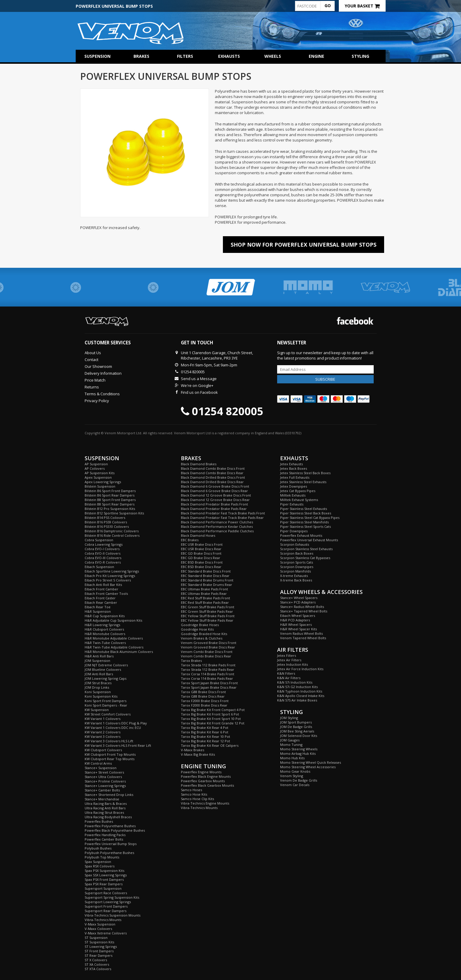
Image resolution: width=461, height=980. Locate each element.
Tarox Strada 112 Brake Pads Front (208, 665)
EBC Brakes (190, 540)
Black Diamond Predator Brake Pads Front (214, 504)
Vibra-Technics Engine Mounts (205, 803)
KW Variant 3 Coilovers (103, 736)
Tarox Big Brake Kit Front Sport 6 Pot (210, 714)
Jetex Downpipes (294, 486)
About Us (93, 353)
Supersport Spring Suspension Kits (112, 897)
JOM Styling (289, 718)
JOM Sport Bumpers (296, 722)
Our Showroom (98, 366)
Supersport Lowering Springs (108, 902)
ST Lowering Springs (101, 946)
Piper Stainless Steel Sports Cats (305, 526)
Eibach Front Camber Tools (106, 594)
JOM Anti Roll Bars (99, 674)
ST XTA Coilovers (98, 969)
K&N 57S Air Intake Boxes (297, 700)
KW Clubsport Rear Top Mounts (110, 759)
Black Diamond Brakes (199, 464)
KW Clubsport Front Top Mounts (110, 754)
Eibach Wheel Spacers (298, 616)
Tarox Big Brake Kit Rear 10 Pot (205, 736)
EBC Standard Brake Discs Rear (205, 576)
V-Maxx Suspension (100, 924)
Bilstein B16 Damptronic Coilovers (112, 531)
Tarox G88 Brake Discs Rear (203, 696)
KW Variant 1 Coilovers (103, 719)
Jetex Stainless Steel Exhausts (303, 482)
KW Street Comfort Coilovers (108, 714)
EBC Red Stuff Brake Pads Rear (205, 602)
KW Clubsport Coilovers (103, 750)
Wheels (273, 56)
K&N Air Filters (289, 678)
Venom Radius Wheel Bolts (301, 633)
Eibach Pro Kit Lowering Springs (110, 576)
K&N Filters (286, 673)
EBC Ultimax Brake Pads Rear (204, 594)
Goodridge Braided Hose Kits (204, 634)
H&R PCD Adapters (295, 620)
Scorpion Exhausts (295, 544)
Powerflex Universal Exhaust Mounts (309, 540)
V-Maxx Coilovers (98, 929)
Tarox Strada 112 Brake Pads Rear (208, 669)
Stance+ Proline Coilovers (105, 781)
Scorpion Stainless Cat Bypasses (305, 558)
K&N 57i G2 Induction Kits (297, 687)
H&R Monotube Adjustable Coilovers (114, 638)
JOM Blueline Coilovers (103, 669)
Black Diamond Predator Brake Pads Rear (214, 509)
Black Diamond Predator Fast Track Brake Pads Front (223, 513)
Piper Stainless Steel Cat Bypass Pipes (310, 518)
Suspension (97, 56)
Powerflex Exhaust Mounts (301, 535)
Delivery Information (103, 373)
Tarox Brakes (191, 661)
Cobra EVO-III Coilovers (103, 558)
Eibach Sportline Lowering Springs (112, 571)
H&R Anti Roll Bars (99, 656)
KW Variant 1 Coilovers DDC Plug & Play (116, 723)
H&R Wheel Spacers (296, 624)
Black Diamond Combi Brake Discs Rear (212, 473)
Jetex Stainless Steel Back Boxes (305, 473)
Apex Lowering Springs (103, 482)
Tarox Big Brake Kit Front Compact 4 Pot (213, 710)
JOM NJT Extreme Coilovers (106, 665)
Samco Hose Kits (194, 794)
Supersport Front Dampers (106, 906)
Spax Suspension (98, 862)
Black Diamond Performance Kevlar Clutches (217, 526)
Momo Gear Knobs (295, 771)
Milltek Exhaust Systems (299, 500)
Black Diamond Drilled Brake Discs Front (213, 477)
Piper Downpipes (294, 531)
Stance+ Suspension (101, 768)
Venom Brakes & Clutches (202, 638)
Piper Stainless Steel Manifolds (304, 522)
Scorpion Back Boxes (297, 553)
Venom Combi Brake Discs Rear (206, 656)
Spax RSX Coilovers (100, 866)
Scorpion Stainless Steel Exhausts (306, 549)
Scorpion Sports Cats (297, 562)
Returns (92, 387)
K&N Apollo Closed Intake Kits (301, 696)
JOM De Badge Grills (296, 727)
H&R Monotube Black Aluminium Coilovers (119, 652)
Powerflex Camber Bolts (104, 839)
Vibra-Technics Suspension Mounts (112, 915)
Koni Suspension (98, 692)
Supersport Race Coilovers (106, 893)
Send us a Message (199, 379)
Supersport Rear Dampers (105, 911)
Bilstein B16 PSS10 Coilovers (107, 526)
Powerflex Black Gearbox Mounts (207, 785)
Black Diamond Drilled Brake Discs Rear (212, 482)
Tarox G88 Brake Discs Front (203, 692)
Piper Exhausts (292, 504)
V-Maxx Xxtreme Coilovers (106, 933)
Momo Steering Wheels (299, 749)
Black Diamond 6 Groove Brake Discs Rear (214, 491)
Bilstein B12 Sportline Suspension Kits (114, 513)
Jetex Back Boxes (294, 468)
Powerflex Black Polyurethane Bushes (115, 830)
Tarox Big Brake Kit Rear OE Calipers (210, 745)
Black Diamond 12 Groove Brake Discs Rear (215, 500)
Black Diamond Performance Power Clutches (217, 522)
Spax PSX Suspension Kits (104, 871)
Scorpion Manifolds (295, 571)
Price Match (95, 380)
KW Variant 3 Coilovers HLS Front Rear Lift (118, 745)
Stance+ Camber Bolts (102, 790)
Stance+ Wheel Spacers (299, 598)
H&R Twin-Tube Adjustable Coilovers (114, 647)
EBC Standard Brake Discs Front (206, 571)
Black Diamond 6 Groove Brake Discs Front (215, 486)
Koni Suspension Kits (101, 696)
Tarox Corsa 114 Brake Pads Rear (207, 678)
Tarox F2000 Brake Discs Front (205, 701)
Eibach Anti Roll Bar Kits (103, 585)
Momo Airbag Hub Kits (298, 753)
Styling (360, 56)
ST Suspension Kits (99, 942)
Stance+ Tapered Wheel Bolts (304, 611)
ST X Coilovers (96, 960)
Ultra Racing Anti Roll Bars (105, 808)
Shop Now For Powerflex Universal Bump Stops (304, 245)
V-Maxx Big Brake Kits (198, 754)
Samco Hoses (191, 790)
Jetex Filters (287, 655)
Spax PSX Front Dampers (104, 879)
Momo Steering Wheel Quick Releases (311, 762)
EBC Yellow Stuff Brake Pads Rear (207, 620)
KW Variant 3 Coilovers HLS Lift (109, 741)
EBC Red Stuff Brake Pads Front (205, 598)
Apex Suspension (98, 477)
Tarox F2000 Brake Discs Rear (204, 705)
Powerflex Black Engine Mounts (206, 776)
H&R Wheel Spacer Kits (298, 629)
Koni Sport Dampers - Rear (106, 705)
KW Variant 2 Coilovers (103, 732)
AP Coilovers (95, 468)
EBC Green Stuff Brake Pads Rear (207, 611)
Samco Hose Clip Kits (197, 799)
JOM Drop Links (97, 687)
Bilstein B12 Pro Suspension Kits (110, 509)
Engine (316, 56)
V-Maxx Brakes (193, 750)
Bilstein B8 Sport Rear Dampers (110, 504)
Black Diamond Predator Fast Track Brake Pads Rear (222, 518)
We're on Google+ (197, 385)
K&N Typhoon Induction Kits (300, 691)
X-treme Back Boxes (296, 580)
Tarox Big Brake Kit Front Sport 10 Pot (211, 719)
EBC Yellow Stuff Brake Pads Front (208, 616)
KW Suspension (97, 710)
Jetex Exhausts (291, 464)
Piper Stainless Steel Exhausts (304, 509)
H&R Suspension (98, 611)
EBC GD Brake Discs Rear (201, 558)
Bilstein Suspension (100, 486)
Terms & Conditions (102, 394)
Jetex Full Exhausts (295, 477)
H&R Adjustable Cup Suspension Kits (113, 620)
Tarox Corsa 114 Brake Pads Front (208, 674)
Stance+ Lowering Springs (105, 786)
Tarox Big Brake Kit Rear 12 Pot (205, 741)
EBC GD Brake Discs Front (201, 553)
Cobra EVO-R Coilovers (103, 562)
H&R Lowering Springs (102, 625)
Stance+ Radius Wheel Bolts (302, 607)
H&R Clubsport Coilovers (104, 629)
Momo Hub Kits (292, 758)
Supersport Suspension (103, 888)
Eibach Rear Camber (101, 602)
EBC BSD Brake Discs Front (202, 562)
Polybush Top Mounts (102, 857)
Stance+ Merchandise (102, 799)
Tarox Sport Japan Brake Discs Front (209, 683)
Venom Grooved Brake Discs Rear (208, 647)
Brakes (141, 56)
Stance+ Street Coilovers (104, 772)
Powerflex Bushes (99, 821)
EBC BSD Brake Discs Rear (201, 567)
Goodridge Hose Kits (197, 629)
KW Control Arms (98, 763)
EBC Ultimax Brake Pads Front (204, 589)
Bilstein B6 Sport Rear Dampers (110, 495)
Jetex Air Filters (289, 660)
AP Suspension (96, 464)
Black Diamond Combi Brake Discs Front (213, 468)
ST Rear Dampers (98, 955)
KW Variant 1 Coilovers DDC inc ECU (113, 728)
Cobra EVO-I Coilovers (102, 549)
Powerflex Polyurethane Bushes (110, 826)
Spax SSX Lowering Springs (106, 875)
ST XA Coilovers (97, 964)
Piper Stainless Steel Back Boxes (306, 513)
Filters (185, 56)
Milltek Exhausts (293, 495)
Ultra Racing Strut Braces (104, 812)
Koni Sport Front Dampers (105, 701)
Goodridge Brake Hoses (200, 625)
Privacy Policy (97, 401)
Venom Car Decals (295, 785)
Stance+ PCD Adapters (298, 602)
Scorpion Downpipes (297, 567)
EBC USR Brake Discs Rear (201, 549)
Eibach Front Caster (100, 598)
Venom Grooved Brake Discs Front (209, 643)
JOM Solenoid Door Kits (299, 736)
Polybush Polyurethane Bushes (109, 853)
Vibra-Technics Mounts (103, 920)
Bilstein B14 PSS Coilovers (105, 518)
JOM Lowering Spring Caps (105, 678)
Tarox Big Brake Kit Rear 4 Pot (205, 728)
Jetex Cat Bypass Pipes (298, 491)
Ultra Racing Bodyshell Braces (108, 817)
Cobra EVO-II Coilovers (103, 553)
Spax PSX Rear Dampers (104, 884)
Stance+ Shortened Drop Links (109, 795)
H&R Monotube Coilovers (105, 634)
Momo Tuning (291, 745)
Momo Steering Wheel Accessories (308, 767)
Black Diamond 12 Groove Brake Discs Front (216, 495)
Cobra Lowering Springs (104, 544)
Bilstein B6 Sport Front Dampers (110, 491)
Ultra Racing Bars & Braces (106, 804)
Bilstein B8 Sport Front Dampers (110, 500)
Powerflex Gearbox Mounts (203, 781)
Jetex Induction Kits (292, 664)
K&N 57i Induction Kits (295, 682)
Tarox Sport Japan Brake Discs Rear (209, 687)
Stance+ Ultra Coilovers (103, 777)
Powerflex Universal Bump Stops (111, 844)
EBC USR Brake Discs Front (202, 544)
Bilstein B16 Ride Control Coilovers (112, 535)
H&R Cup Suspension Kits (105, 616)
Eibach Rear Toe (98, 607)
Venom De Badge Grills (299, 780)
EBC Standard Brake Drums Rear (207, 585)
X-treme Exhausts (294, 576)
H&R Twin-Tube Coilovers (105, 643)
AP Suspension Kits (100, 473)
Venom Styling (292, 776)
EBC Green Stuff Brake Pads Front (208, 607)
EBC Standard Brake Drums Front (207, 580)
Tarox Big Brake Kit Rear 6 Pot (205, 732)
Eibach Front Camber (101, 589)
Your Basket (362, 6)
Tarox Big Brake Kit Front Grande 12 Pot (213, 723)
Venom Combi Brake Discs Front (207, 652)
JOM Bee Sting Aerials (297, 731)
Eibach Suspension (99, 567)
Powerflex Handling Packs (105, 835)
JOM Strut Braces (98, 683)
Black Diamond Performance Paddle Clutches (217, 531)
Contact (91, 360)
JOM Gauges (290, 740)
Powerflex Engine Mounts (201, 772)
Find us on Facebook (199, 392)
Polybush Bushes (98, 848)
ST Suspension (96, 938)
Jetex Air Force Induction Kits (300, 669)
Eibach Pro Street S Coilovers (108, 580)
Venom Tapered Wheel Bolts (303, 638)
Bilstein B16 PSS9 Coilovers (106, 522)
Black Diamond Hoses (198, 535)
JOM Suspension (97, 661)
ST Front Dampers (99, 951)
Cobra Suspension (99, 540)
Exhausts (229, 56)
